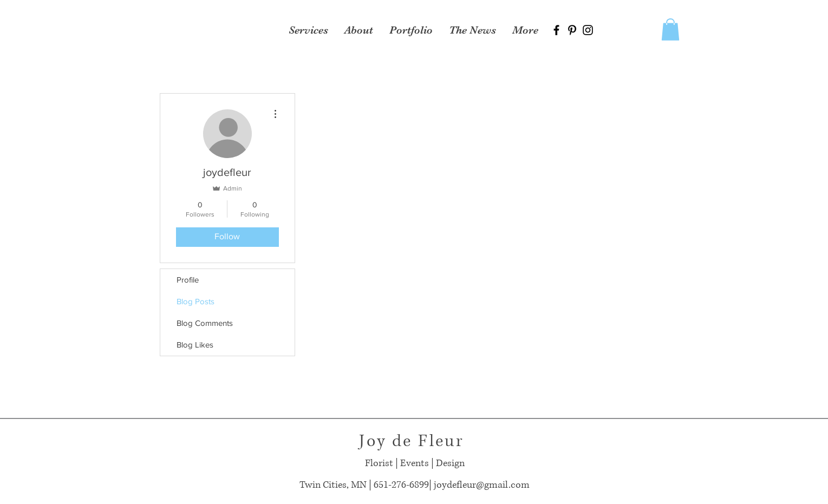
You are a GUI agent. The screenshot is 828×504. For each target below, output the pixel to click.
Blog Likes (195, 345)
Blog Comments (205, 323)
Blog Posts (195, 301)
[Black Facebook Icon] (556, 30)
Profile (188, 280)
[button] (670, 30)
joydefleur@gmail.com (482, 485)
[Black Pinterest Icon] (572, 30)
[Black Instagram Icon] (588, 30)
